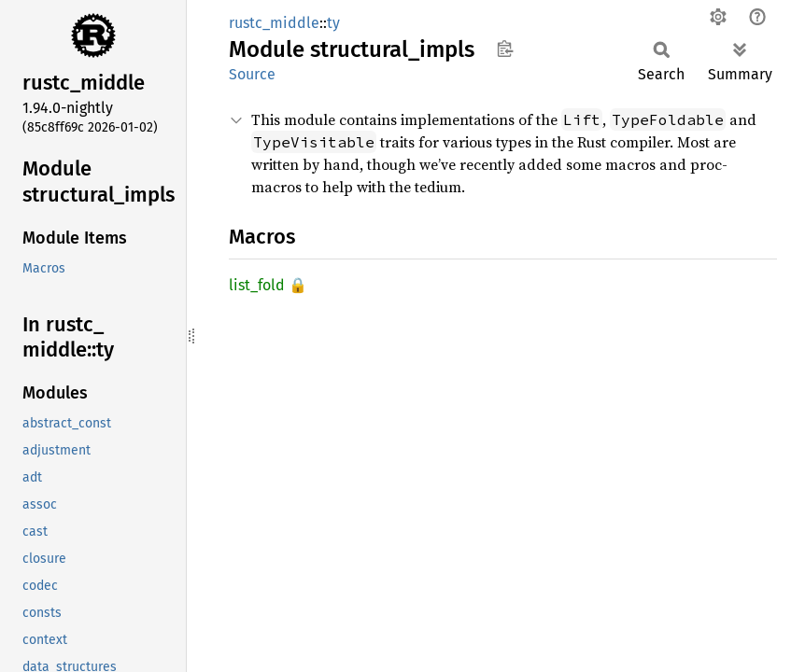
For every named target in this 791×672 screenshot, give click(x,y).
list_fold (257, 285)
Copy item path (505, 49)
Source (252, 74)
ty (333, 23)
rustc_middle (274, 23)
